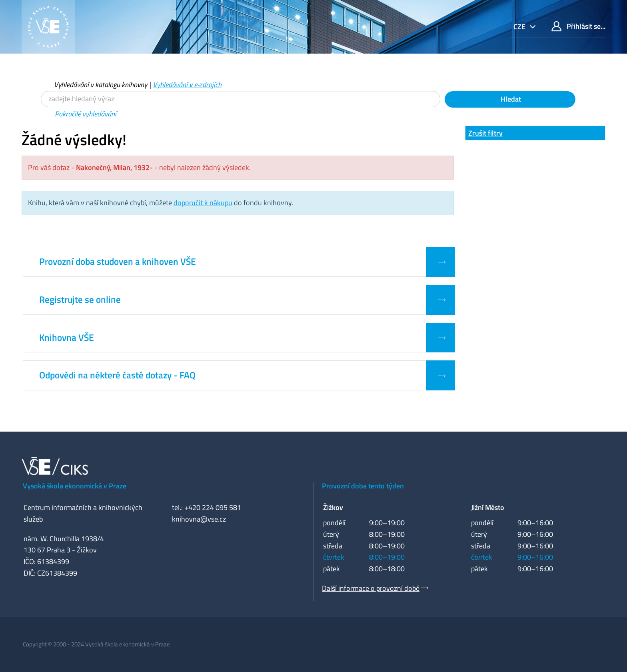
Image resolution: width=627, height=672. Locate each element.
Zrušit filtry (485, 133)
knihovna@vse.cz (199, 519)
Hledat (510, 99)
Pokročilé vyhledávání (86, 114)
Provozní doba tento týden (363, 486)
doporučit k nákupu (203, 203)
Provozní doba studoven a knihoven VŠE (118, 262)
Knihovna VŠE (67, 338)
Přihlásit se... (578, 26)
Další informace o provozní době (371, 588)
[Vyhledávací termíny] (241, 99)
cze (520, 27)
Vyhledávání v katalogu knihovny (101, 85)
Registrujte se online (80, 300)
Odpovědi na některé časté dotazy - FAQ (117, 375)
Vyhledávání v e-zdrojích (187, 85)
